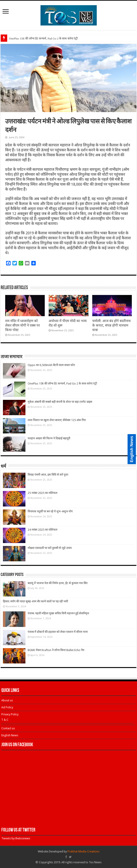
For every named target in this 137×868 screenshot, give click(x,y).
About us (7, 700)
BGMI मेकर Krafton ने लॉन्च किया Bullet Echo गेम (56, 650)
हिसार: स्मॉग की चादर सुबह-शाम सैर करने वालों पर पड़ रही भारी (35, 601)
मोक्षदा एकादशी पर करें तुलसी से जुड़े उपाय (50, 548)
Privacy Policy (10, 714)
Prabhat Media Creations (83, 851)
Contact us (8, 728)
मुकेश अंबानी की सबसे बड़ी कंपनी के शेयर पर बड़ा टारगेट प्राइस (60, 402)
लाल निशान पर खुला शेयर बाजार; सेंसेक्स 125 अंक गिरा (57, 420)
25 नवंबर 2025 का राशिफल (43, 493)
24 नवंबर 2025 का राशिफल (43, 530)
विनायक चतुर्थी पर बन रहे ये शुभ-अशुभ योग (50, 511)
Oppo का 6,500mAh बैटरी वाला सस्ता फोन (51, 365)
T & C (5, 720)
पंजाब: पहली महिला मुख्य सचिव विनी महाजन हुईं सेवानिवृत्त (58, 613)
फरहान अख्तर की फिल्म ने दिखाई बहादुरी (49, 438)
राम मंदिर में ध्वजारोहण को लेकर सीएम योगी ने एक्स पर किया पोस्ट (22, 325)
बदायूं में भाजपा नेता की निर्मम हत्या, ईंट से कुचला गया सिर (58, 583)
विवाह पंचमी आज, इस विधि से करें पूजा (48, 475)
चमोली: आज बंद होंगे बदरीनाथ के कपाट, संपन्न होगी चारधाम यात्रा (111, 325)
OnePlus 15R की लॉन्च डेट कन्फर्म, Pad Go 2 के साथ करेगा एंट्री (43, 38)
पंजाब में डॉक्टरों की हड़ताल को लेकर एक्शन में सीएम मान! (58, 632)
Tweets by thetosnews (16, 838)
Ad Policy (7, 707)
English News (10, 735)
